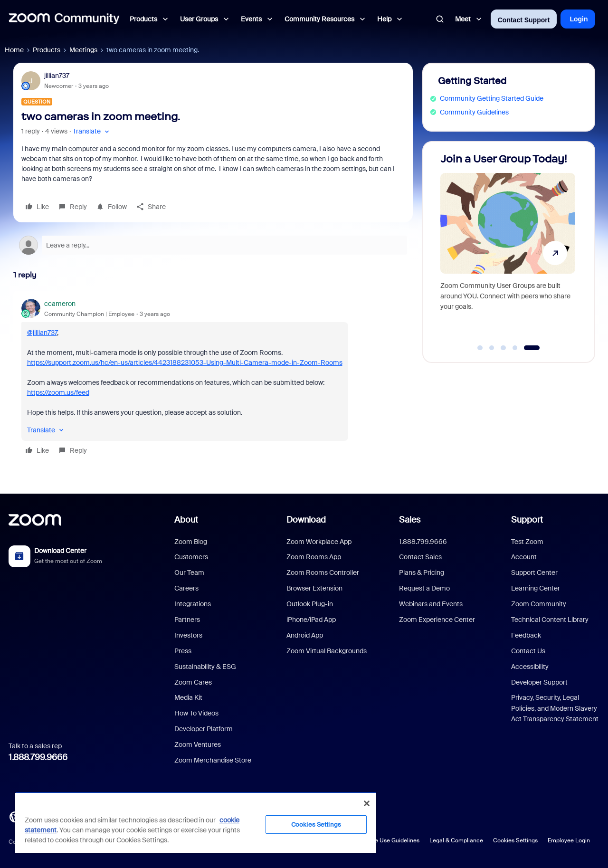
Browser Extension (314, 588)
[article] (213, 378)
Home (14, 50)
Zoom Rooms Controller (323, 572)
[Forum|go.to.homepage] (64, 19)
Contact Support (524, 20)
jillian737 (57, 76)
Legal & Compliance (456, 840)
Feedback (526, 635)
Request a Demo (424, 588)
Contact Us (528, 651)
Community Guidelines (474, 112)
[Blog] (15, 816)
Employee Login (569, 840)
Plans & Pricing (422, 572)
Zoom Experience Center (437, 620)
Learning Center (536, 588)
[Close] (367, 803)
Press (183, 651)
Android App (305, 635)
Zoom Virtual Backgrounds (327, 651)
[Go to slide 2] (492, 348)
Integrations (193, 604)
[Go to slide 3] (503, 348)
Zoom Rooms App (314, 557)
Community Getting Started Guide (492, 98)
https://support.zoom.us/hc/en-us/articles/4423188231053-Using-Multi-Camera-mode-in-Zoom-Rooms (185, 362)
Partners (187, 620)
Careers (186, 588)
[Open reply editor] (213, 245)
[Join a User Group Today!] (508, 248)
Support (527, 520)
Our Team (189, 572)
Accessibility (530, 667)
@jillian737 (42, 333)
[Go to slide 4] (515, 348)
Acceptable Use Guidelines (384, 840)
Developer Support (539, 682)
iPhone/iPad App (311, 620)
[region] (196, 822)
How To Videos (196, 713)
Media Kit (188, 697)
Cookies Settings (515, 840)
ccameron (60, 304)
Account (524, 557)
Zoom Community (539, 604)
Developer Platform (204, 729)
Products (47, 50)
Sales (410, 520)
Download (306, 520)
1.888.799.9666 (38, 757)
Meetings (83, 50)
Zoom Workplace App (319, 542)
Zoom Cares (193, 682)
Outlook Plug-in (310, 604)
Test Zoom (527, 542)
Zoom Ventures (198, 744)
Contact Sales (420, 557)
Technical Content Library (550, 620)
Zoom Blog (191, 542)
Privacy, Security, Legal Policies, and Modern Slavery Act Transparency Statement (555, 708)
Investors (188, 635)
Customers (191, 557)
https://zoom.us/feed (58, 392)
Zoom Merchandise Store (213, 760)
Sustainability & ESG (205, 667)
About (186, 520)
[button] (92, 131)
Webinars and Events (431, 604)
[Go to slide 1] (480, 348)
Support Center (534, 572)
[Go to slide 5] (532, 348)
